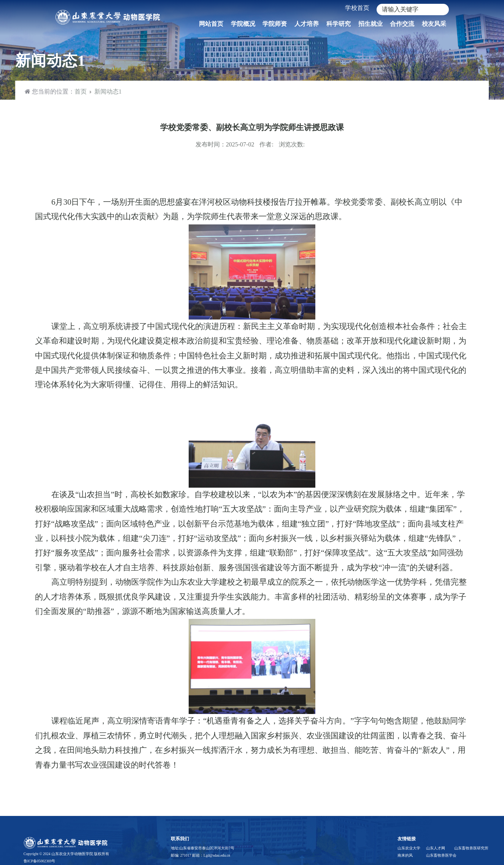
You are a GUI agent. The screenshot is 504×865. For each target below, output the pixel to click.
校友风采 (434, 24)
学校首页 (357, 8)
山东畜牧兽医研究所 (468, 848)
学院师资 (275, 24)
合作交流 (402, 24)
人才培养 (307, 24)
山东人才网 (436, 848)
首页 (81, 91)
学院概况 (243, 24)
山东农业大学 (409, 848)
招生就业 (370, 24)
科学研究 (339, 24)
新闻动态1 (108, 91)
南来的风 (405, 855)
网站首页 (211, 24)
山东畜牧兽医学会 (440, 855)
